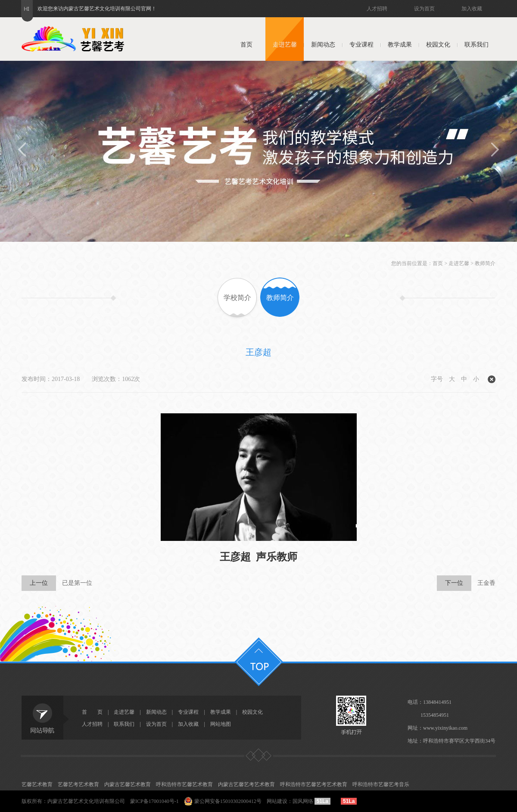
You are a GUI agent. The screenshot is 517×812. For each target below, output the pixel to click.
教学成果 (400, 45)
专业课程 (361, 45)
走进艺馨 (285, 45)
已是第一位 (57, 583)
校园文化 (438, 45)
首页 (246, 45)
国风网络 (303, 801)
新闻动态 (323, 45)
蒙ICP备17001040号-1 (154, 801)
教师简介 (485, 263)
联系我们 (477, 45)
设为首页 (424, 9)
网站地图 (221, 724)
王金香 (466, 583)
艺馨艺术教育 (37, 784)
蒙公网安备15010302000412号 (228, 801)
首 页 (92, 712)
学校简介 (237, 298)
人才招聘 (377, 9)
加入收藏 (472, 9)
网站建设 (277, 801)
